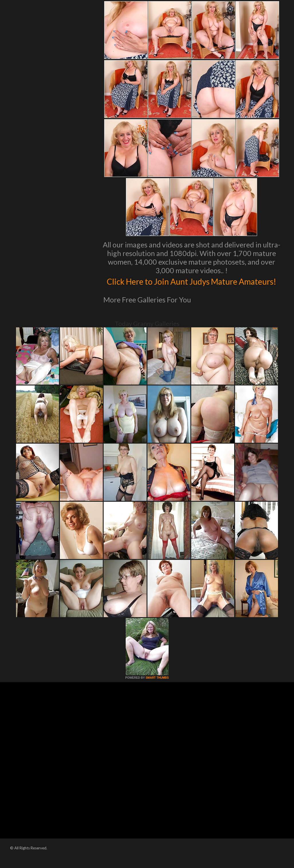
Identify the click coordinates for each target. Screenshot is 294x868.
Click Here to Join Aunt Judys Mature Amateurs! (191, 287)
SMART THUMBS (157, 690)
